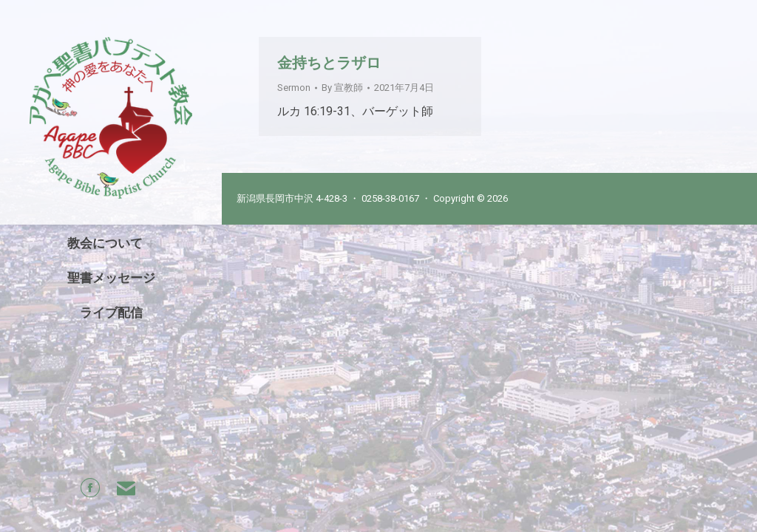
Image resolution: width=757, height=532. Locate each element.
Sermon (294, 88)
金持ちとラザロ (329, 63)
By (342, 88)
